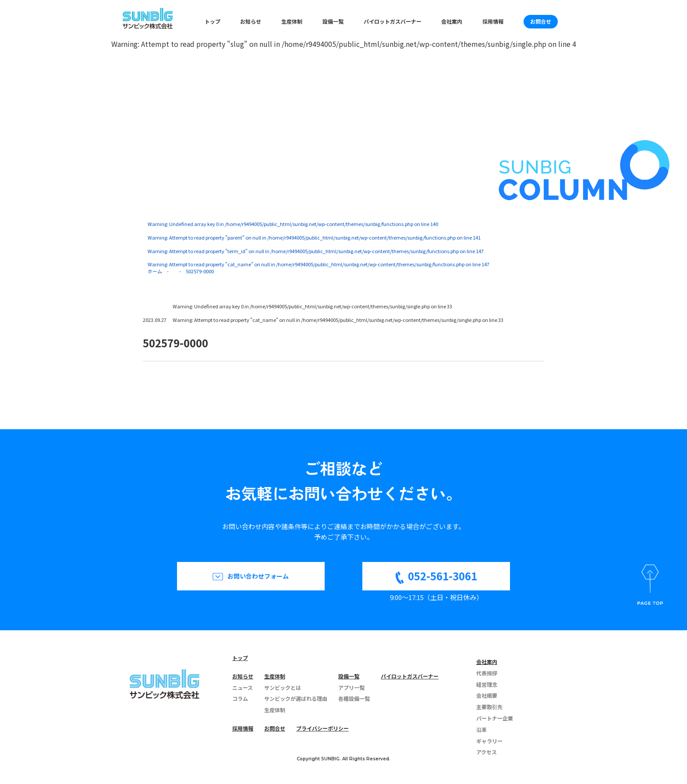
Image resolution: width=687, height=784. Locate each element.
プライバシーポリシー (322, 728)
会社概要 (487, 695)
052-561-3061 (443, 576)
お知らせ (251, 21)
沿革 (482, 729)
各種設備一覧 (354, 698)
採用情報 (493, 21)
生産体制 (292, 21)
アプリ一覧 (351, 687)
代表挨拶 (487, 673)
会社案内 (452, 21)
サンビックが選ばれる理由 (296, 698)
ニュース (243, 687)
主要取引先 (489, 707)
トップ (212, 21)
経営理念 (487, 684)
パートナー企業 (495, 718)
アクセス (487, 752)
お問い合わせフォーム (258, 576)
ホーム (155, 271)
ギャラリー (489, 741)
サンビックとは (283, 687)
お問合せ (541, 21)
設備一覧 (333, 21)
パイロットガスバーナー (393, 21)
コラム (240, 698)
